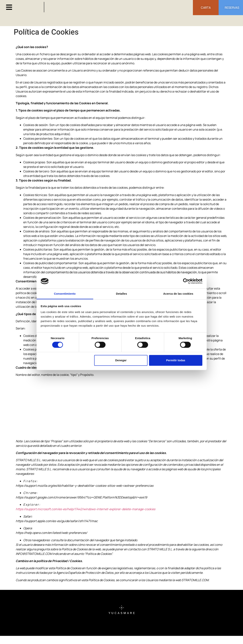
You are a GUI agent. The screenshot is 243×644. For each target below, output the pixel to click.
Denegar (121, 360)
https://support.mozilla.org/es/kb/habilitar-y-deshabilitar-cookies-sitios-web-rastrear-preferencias (85, 486)
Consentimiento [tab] (65, 294)
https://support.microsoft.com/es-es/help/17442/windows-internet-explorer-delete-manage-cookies (85, 509)
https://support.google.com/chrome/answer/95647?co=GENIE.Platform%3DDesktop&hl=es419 (81, 497)
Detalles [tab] (121, 294)
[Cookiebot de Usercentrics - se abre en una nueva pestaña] (186, 281)
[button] (9, 7)
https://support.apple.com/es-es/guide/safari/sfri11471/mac (57, 521)
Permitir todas (176, 360)
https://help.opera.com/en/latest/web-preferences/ (51, 533)
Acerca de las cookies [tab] (178, 294)
